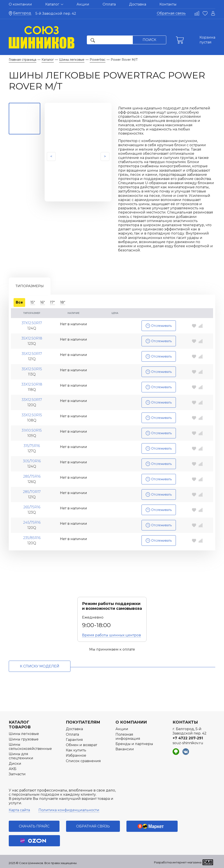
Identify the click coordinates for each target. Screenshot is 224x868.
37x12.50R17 (32, 321)
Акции (83, 4)
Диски (15, 764)
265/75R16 (32, 505)
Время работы (111, 635)
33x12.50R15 (32, 413)
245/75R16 (32, 521)
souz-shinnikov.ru (188, 743)
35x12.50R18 (32, 337)
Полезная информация (128, 736)
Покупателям (83, 722)
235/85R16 (32, 536)
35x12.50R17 (32, 352)
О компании (20, 4)
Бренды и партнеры (134, 744)
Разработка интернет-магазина (178, 862)
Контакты (168, 4)
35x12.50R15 (32, 367)
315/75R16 (32, 444)
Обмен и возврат (81, 745)
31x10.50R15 (32, 429)
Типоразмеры (30, 286)
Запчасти (17, 774)
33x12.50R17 (32, 398)
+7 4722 (188, 738)
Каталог (54, 4)
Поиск (149, 40)
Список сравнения (83, 761)
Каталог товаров (20, 725)
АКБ (13, 769)
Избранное (76, 755)
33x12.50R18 (32, 383)
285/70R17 (32, 490)
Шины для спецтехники (21, 756)
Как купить (76, 750)
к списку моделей (40, 666)
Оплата (109, 4)
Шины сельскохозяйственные (30, 747)
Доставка (138, 4)
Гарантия (74, 740)
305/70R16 (32, 459)
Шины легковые (24, 734)
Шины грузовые (24, 739)
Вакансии (125, 749)
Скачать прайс (34, 826)
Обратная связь (171, 13)
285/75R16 (32, 475)
